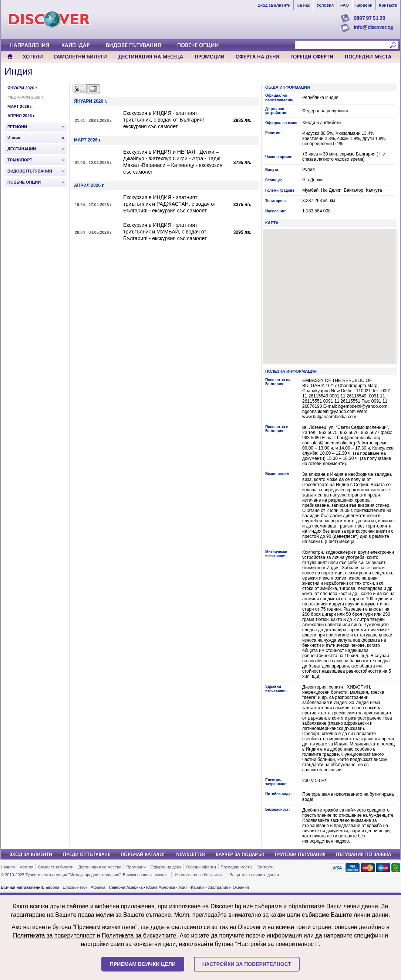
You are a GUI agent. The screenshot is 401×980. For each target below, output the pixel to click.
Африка (98, 887)
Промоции (136, 867)
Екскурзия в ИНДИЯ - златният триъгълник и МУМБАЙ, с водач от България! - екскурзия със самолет (165, 232)
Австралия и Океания (228, 887)
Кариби (198, 887)
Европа (53, 887)
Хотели (26, 867)
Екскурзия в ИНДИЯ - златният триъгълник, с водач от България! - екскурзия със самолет (165, 120)
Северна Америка (126, 887)
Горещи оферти (201, 867)
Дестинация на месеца (100, 867)
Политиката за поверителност (54, 935)
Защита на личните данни (254, 875)
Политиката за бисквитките (139, 935)
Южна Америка (161, 887)
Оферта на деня (166, 867)
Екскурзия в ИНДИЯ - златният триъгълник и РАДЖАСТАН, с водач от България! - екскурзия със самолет (170, 204)
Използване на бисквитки (199, 875)
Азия (183, 887)
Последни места (236, 867)
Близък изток (75, 887)
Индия (19, 71)
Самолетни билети (56, 867)
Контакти (265, 867)
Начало (8, 867)
